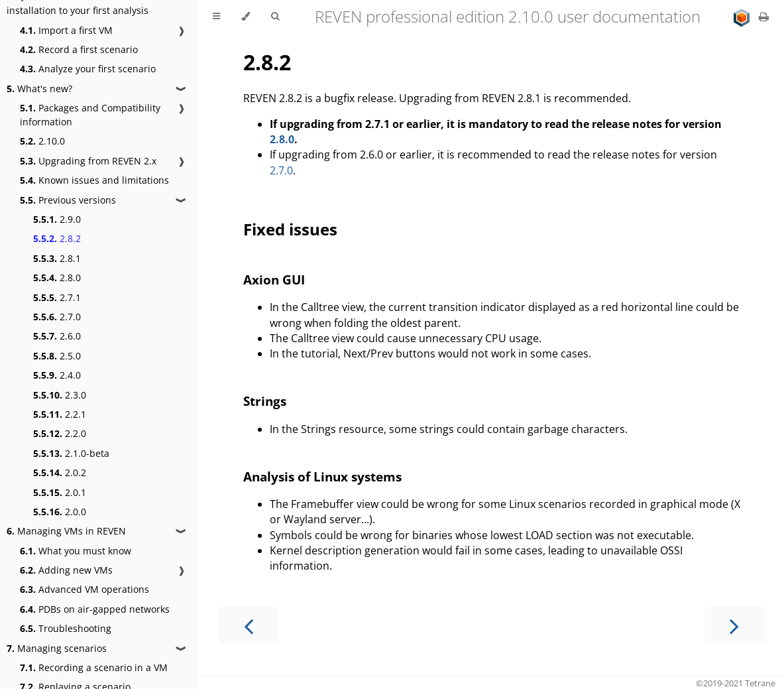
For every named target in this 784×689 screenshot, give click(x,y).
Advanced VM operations (84, 589)
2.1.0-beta (71, 453)
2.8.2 (57, 238)
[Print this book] (764, 17)
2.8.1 (57, 258)
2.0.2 (60, 472)
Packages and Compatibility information (90, 115)
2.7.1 (57, 297)
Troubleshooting (66, 628)
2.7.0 (57, 317)
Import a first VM (66, 30)
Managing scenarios (57, 648)
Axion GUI (274, 280)
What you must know (76, 551)
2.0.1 (60, 492)
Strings (265, 401)
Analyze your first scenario (88, 69)
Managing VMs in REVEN (66, 531)
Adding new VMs (66, 570)
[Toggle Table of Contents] (216, 17)
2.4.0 (57, 375)
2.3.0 (60, 395)
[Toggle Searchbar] (275, 17)
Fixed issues (290, 229)
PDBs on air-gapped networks (95, 609)
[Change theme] (246, 17)
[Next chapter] (734, 625)
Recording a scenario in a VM (94, 667)
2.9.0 (57, 219)
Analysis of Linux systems (322, 476)
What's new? (39, 89)
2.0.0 (60, 512)
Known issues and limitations (94, 180)
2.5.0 (57, 356)
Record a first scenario (79, 49)
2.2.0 (60, 433)
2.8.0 (57, 278)
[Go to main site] (743, 17)
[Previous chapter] (249, 625)
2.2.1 (60, 414)
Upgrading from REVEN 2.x (88, 161)
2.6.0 (57, 336)
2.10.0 (42, 141)
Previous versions (68, 200)
